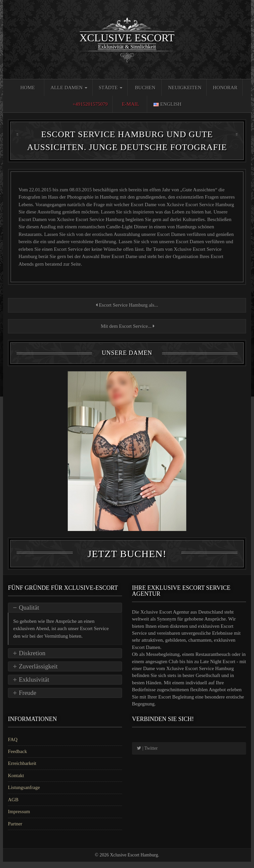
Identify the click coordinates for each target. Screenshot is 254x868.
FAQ (13, 746)
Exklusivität (34, 686)
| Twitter (147, 755)
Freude (28, 699)
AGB (13, 806)
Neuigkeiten (185, 88)
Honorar (225, 88)
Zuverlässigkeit (38, 673)
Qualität (29, 614)
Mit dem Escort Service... (127, 326)
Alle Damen (69, 88)
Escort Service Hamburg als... (127, 305)
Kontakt (16, 782)
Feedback (17, 758)
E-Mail (130, 104)
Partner (15, 830)
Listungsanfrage (24, 794)
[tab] (65, 614)
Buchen (145, 88)
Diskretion (32, 659)
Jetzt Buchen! (127, 560)
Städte (110, 88)
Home (27, 88)
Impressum (19, 818)
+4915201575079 (90, 104)
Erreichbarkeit (22, 770)
